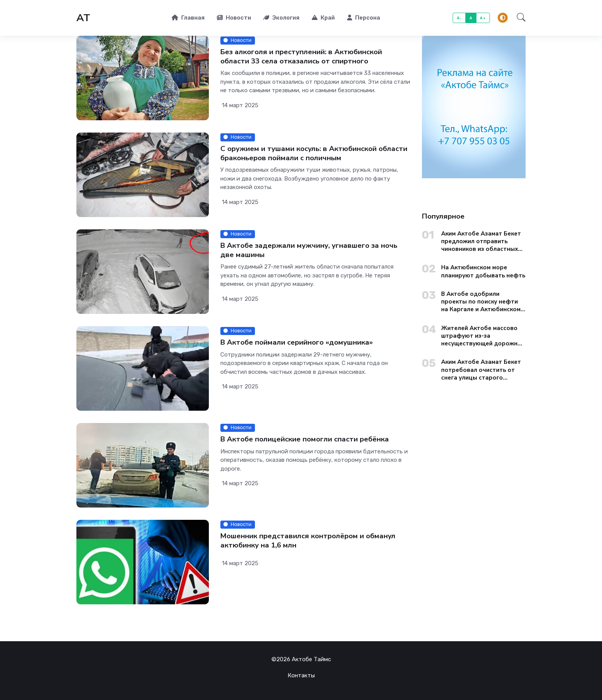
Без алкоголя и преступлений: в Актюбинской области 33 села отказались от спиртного (301, 57)
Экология (281, 18)
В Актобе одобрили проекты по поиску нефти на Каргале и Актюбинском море (481, 302)
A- (459, 18)
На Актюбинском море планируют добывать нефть (483, 271)
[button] (519, 18)
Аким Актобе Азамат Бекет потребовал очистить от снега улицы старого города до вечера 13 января (483, 370)
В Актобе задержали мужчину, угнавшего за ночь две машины (309, 250)
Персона (364, 18)
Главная (188, 18)
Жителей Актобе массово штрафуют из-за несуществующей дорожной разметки (483, 336)
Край (323, 18)
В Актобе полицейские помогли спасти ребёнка (305, 439)
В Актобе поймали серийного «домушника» (297, 343)
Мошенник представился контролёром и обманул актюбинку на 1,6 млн (308, 541)
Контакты (301, 675)
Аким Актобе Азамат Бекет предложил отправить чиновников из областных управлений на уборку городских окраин (481, 241)
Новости (234, 18)
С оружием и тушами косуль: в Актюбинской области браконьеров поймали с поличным (314, 153)
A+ (483, 18)
